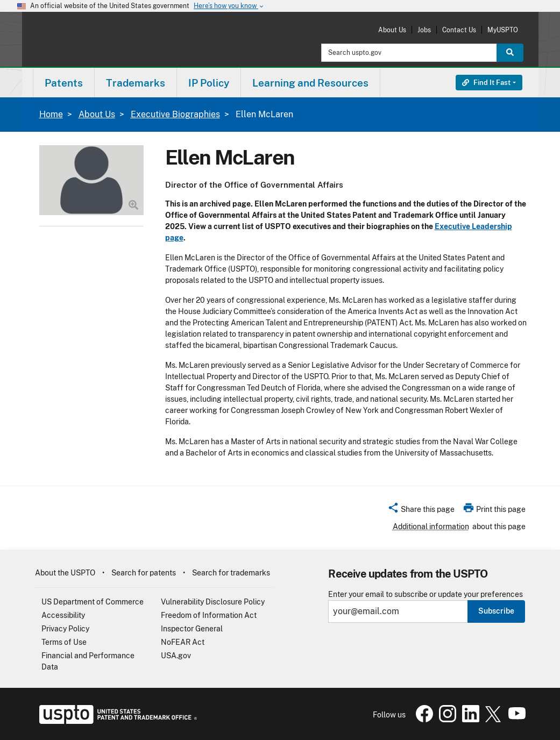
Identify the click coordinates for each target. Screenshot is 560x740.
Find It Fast (486, 83)
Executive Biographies (175, 114)
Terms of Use (64, 642)
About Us (392, 30)
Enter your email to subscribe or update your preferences (426, 595)
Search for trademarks (231, 573)
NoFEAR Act (183, 642)
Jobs (424, 30)
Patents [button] (64, 83)
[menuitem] (64, 83)
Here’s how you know (229, 6)
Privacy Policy (65, 629)
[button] (421, 511)
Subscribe (496, 611)
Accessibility (63, 615)
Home (51, 114)
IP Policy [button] (209, 83)
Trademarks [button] (136, 83)
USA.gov (176, 656)
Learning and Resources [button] (310, 83)
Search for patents (144, 573)
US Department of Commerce (93, 602)
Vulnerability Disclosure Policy (213, 602)
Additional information (431, 526)
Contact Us (459, 30)
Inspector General (192, 629)
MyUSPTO (503, 30)
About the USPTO (65, 573)
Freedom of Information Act (209, 615)
